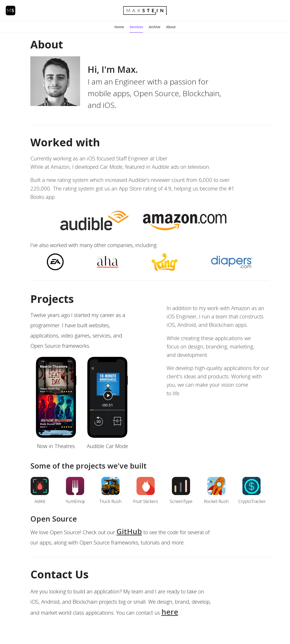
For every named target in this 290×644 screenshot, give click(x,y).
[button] (119, 27)
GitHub (129, 531)
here (170, 612)
